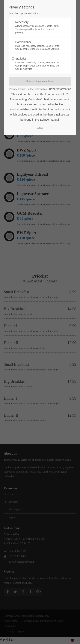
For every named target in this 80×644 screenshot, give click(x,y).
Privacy (13, 89)
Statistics (39, 64)
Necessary (39, 27)
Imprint (22, 89)
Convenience (39, 46)
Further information (37, 89)
